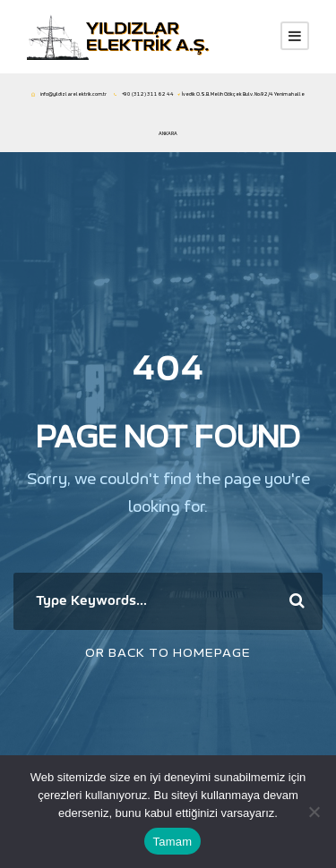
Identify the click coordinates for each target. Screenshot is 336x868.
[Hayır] (314, 812)
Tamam (173, 842)
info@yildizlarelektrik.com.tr (73, 94)
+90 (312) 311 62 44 (148, 94)
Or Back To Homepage (168, 653)
